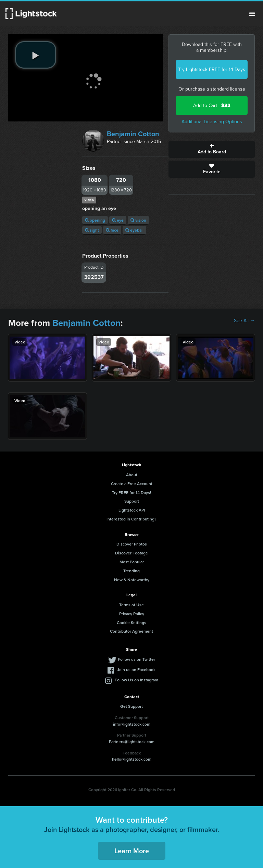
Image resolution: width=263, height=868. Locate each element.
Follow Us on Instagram (136, 680)
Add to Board (212, 149)
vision (138, 220)
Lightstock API (132, 510)
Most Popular (132, 562)
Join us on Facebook (136, 670)
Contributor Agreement (131, 631)
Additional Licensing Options (212, 122)
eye (118, 220)
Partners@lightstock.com (132, 742)
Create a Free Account (132, 484)
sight (92, 230)
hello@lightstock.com (132, 759)
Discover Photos (132, 544)
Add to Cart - (212, 105)
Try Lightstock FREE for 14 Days (212, 69)
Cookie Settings (131, 623)
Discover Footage (131, 553)
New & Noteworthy (132, 580)
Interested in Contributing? (131, 519)
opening (95, 220)
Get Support (131, 706)
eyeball (134, 230)
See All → (244, 321)
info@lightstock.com (132, 724)
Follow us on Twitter (136, 659)
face (112, 230)
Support (132, 501)
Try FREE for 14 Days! (131, 492)
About (132, 475)
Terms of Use (131, 605)
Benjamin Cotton (133, 134)
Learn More (132, 851)
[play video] (36, 55)
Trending (131, 571)
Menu (252, 14)
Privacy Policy (132, 614)
